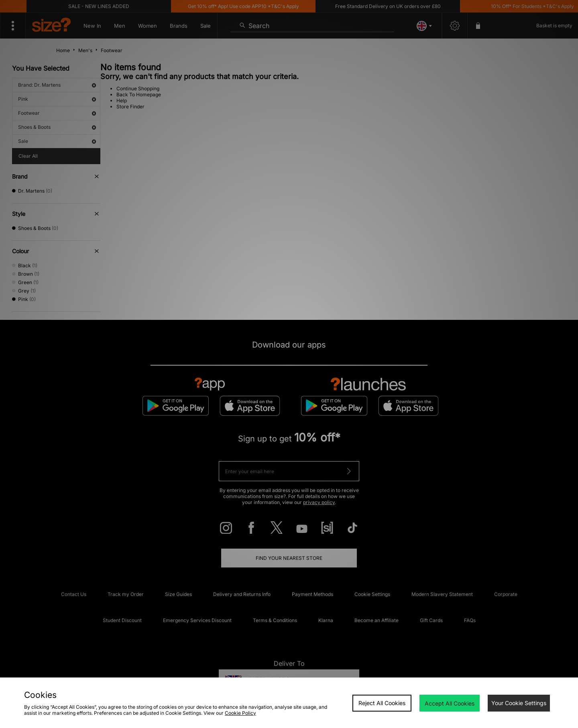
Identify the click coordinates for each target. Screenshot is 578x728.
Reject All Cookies (382, 703)
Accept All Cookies (450, 703)
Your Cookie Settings (519, 703)
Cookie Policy (240, 713)
